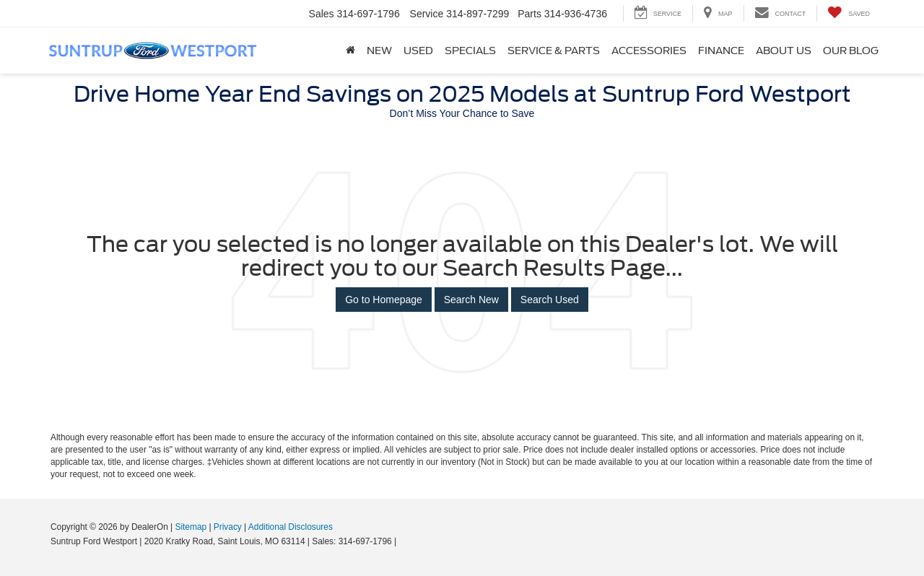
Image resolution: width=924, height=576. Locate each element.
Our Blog (851, 51)
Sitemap (191, 527)
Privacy (228, 527)
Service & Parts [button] (554, 51)
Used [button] (418, 51)
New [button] (379, 51)
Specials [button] (470, 51)
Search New (471, 300)
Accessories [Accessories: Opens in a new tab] (649, 51)
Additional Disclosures (291, 527)
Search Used (550, 300)
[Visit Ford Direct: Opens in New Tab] (403, 541)
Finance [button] (721, 51)
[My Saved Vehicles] (849, 13)
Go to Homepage (384, 300)
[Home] (350, 51)
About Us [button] (784, 51)
